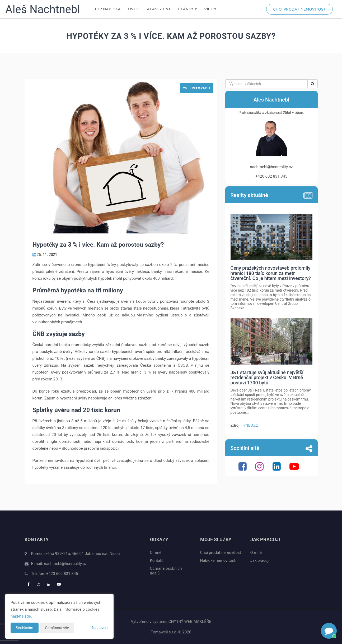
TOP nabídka (107, 9)
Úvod (134, 9)
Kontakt (157, 560)
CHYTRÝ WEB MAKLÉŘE (190, 622)
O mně (156, 553)
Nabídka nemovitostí (218, 560)
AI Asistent (159, 9)
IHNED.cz (250, 425)
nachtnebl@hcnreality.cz (65, 564)
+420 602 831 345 (62, 574)
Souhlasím (25, 628)
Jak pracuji (260, 560)
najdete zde (21, 616)
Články (188, 9)
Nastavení (100, 628)
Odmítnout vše (57, 628)
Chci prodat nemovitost (299, 9)
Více (210, 9)
